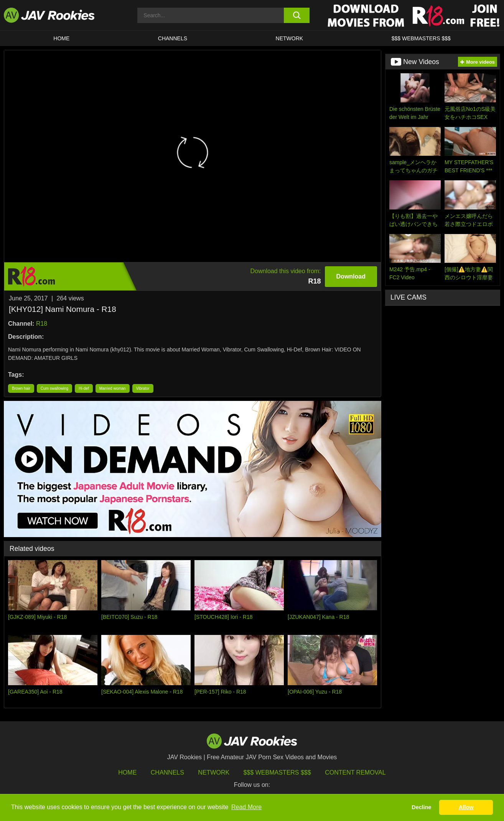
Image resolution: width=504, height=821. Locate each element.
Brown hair (21, 388)
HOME (61, 38)
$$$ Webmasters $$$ (277, 772)
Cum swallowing (54, 388)
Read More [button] (246, 807)
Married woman (113, 388)
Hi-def (84, 388)
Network (290, 38)
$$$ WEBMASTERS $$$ (421, 38)
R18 (42, 324)
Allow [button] (466, 807)
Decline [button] (421, 807)
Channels (173, 38)
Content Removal (355, 772)
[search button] (297, 15)
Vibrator (143, 388)
